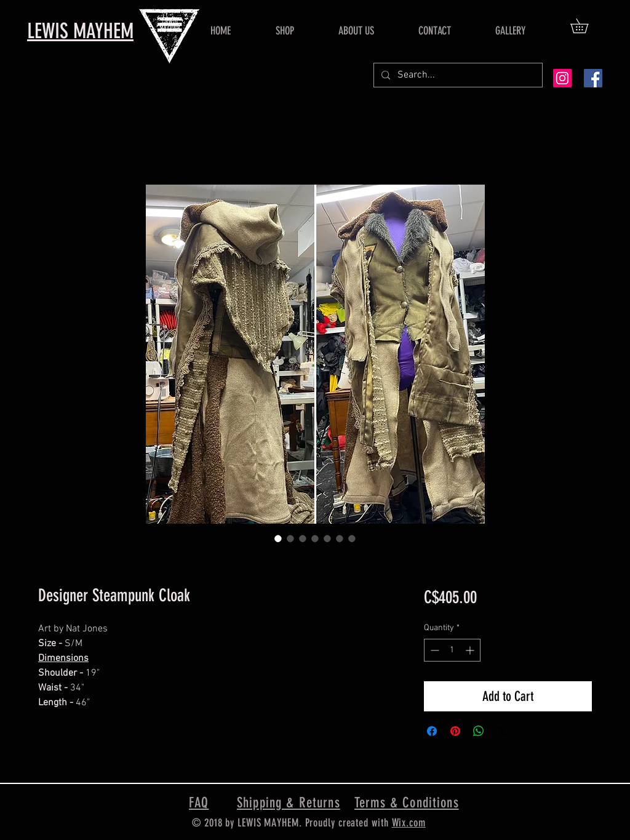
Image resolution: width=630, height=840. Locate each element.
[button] (586, 26)
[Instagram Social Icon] (562, 78)
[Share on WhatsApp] (479, 731)
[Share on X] (502, 731)
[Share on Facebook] (432, 731)
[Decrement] (433, 650)
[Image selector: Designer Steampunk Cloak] (278, 538)
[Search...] (457, 75)
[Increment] (471, 650)
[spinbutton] (452, 650)
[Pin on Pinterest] (455, 731)
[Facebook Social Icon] (593, 78)
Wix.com (409, 823)
